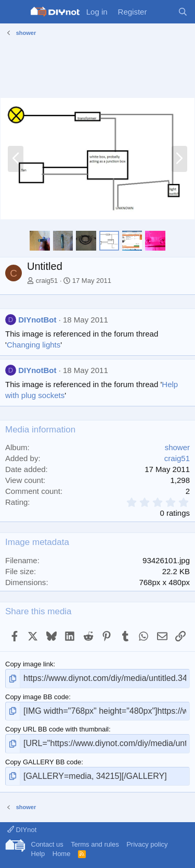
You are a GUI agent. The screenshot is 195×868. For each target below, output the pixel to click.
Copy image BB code (37, 697)
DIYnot (22, 830)
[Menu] (14, 12)
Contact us (47, 844)
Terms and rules (95, 844)
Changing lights (34, 345)
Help (38, 854)
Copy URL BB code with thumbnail (57, 729)
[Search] (183, 12)
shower (177, 447)
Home (62, 854)
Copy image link (29, 664)
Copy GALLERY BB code (43, 762)
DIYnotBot (37, 320)
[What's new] (162, 12)
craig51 (47, 281)
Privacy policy (147, 844)
